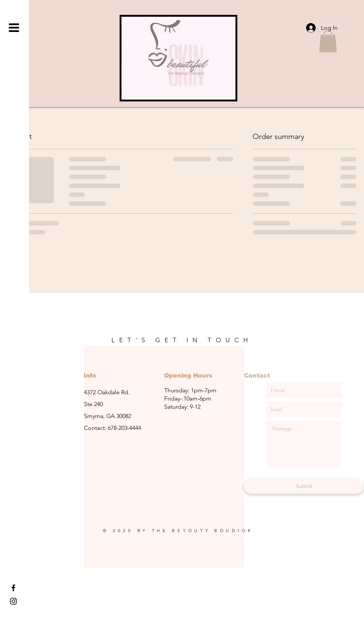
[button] (14, 28)
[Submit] (304, 486)
